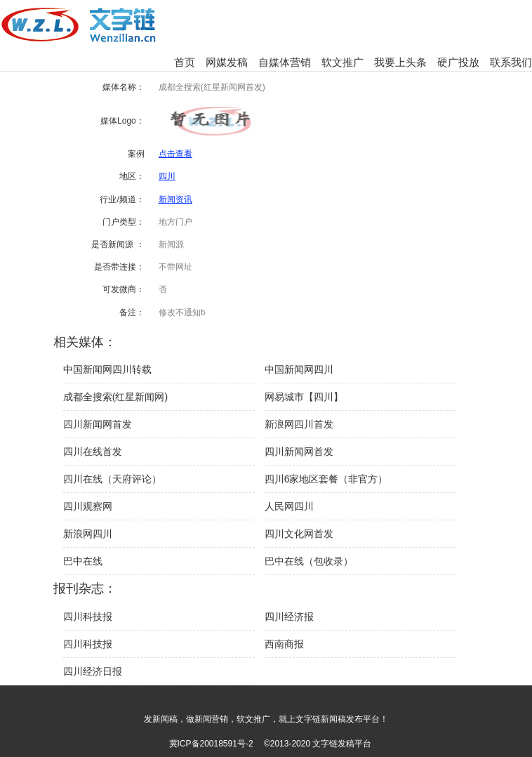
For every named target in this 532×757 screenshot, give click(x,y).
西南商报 (284, 644)
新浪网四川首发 (299, 424)
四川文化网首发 (299, 534)
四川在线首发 (93, 452)
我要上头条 (400, 62)
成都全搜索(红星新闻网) (115, 397)
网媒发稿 (227, 62)
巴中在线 (83, 561)
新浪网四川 (88, 534)
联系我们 (511, 62)
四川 (167, 176)
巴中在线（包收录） (309, 561)
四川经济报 (289, 617)
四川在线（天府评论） (112, 479)
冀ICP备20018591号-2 (211, 744)
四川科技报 (88, 617)
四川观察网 (88, 506)
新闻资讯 (175, 199)
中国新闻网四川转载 (107, 369)
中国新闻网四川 (299, 369)
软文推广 (343, 62)
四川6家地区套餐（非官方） (326, 479)
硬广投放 (458, 62)
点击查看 (175, 154)
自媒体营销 (285, 62)
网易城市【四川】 (304, 397)
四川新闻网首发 (98, 424)
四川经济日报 (93, 671)
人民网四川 (289, 506)
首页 (185, 62)
